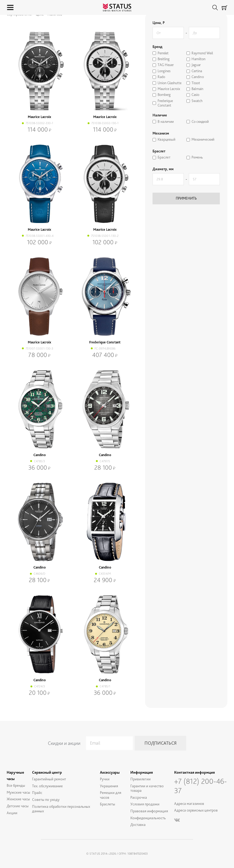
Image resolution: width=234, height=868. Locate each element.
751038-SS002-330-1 (39, 123)
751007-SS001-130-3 (39, 348)
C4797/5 (105, 461)
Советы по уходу (46, 799)
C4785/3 (39, 461)
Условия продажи (145, 804)
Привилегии (141, 779)
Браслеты (108, 804)
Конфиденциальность (148, 818)
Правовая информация (149, 811)
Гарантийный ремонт (49, 779)
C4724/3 (40, 686)
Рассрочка (139, 797)
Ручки (105, 779)
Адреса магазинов (189, 803)
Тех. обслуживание (47, 786)
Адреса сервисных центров (196, 810)
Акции (12, 813)
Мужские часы (18, 792)
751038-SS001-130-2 (105, 236)
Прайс (37, 792)
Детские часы (18, 806)
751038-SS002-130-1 (105, 123)
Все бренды (16, 785)
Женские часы (18, 799)
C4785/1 (105, 686)
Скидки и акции (64, 743)
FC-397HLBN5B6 (105, 348)
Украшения (109, 786)
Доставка (138, 824)
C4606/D (40, 574)
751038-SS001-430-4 (40, 236)
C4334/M (105, 574)
